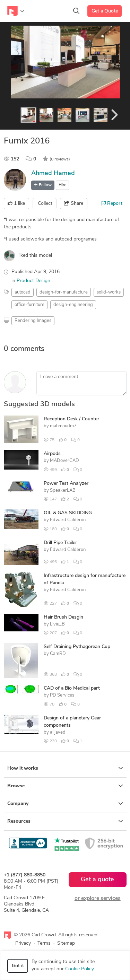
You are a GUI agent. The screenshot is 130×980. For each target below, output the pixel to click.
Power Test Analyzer (66, 484)
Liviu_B (57, 624)
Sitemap (66, 943)
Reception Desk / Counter (71, 419)
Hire (62, 185)
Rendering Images (33, 321)
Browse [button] (65, 786)
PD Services (62, 695)
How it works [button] (65, 768)
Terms (44, 943)
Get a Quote (105, 11)
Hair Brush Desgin (63, 617)
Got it (18, 966)
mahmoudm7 (63, 426)
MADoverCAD (64, 461)
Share (73, 203)
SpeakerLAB (63, 491)
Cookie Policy (79, 969)
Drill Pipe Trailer (60, 543)
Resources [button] (65, 821)
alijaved (58, 732)
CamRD (58, 654)
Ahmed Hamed (53, 173)
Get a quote (97, 880)
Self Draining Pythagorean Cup (77, 647)
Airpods (52, 454)
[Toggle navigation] (16, 11)
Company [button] (65, 804)
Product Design (33, 281)
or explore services (98, 899)
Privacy (23, 943)
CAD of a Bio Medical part (72, 688)
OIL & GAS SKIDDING (68, 513)
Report (112, 203)
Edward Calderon (68, 520)
